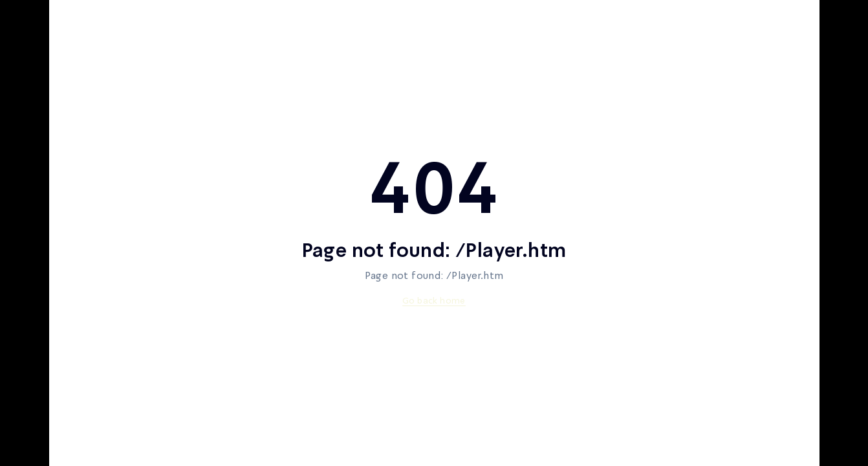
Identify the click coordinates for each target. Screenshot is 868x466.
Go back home (434, 301)
